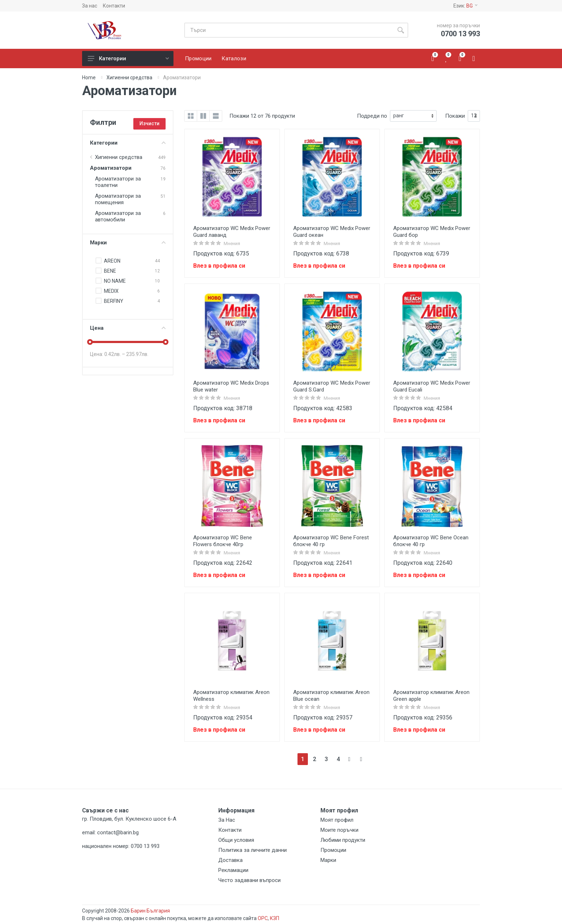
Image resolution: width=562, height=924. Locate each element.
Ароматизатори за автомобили (118, 216)
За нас (90, 6)
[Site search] (289, 30)
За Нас (227, 820)
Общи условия (236, 840)
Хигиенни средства (129, 78)
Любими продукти (343, 840)
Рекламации (233, 870)
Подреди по (372, 116)
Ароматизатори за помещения (118, 199)
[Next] (350, 759)
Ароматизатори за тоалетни (118, 182)
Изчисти (149, 123)
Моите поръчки (339, 830)
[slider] (90, 342)
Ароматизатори (111, 168)
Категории (128, 58)
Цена (128, 328)
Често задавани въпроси (249, 880)
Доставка (230, 860)
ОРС (263, 918)
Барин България (150, 911)
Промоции (333, 850)
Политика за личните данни (253, 850)
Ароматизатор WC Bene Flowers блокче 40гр (223, 541)
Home (89, 78)
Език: (465, 6)
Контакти (114, 6)
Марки (128, 243)
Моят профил (337, 820)
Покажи (455, 116)
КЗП (275, 918)
